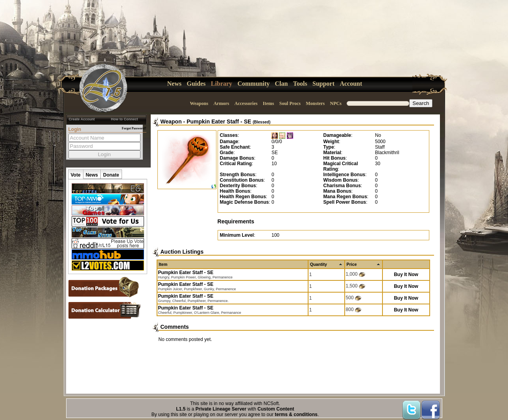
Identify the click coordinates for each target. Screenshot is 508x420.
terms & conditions (296, 414)
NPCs (336, 103)
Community (253, 84)
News (174, 84)
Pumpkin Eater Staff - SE (228, 122)
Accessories (246, 103)
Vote (76, 175)
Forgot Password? (134, 128)
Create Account (82, 119)
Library (222, 84)
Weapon (171, 122)
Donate (111, 175)
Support (323, 84)
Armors (221, 103)
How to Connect (125, 119)
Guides (196, 84)
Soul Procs (290, 103)
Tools (300, 84)
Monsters (315, 103)
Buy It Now (406, 274)
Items (269, 103)
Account (351, 84)
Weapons (199, 103)
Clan (282, 84)
